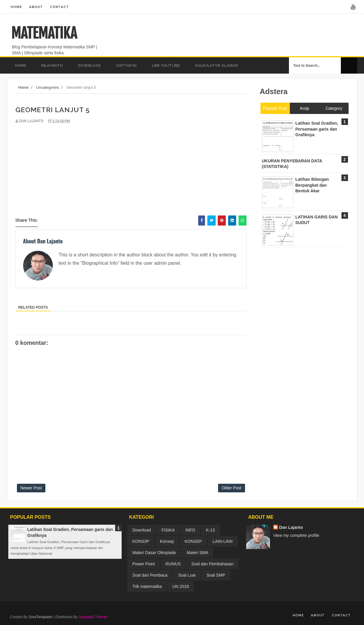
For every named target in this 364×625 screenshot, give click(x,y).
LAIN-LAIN (223, 541)
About (36, 7)
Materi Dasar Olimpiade (154, 553)
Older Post (231, 488)
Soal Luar (187, 575)
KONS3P (141, 541)
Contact (59, 7)
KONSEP (193, 541)
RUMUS (173, 564)
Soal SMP (216, 575)
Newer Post (31, 488)
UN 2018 (181, 586)
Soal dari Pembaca (150, 575)
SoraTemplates (41, 617)
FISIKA (168, 530)
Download (142, 530)
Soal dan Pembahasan (212, 564)
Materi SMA (197, 553)
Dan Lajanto (291, 527)
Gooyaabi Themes (93, 617)
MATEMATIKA (44, 33)
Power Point (143, 564)
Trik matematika (147, 586)
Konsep (167, 541)
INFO (190, 530)
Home (16, 7)
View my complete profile (296, 535)
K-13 (210, 530)
